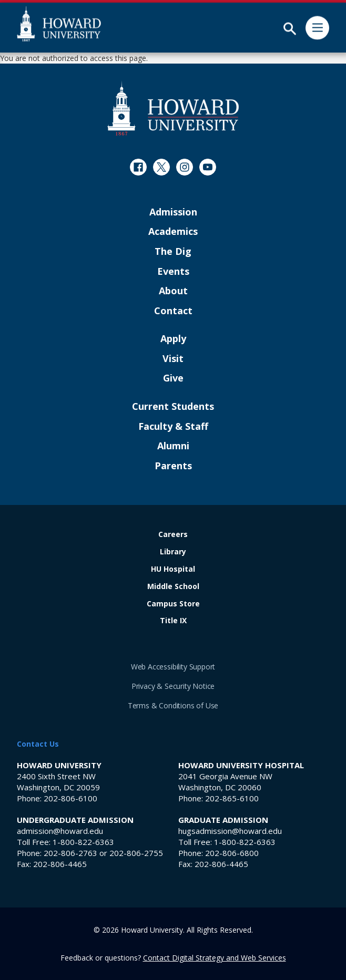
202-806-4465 (60, 864)
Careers (173, 535)
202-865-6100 (232, 798)
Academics (173, 232)
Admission (173, 212)
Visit (173, 359)
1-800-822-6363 (83, 842)
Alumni (173, 446)
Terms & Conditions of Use (173, 705)
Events (173, 272)
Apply (173, 339)
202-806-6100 (70, 798)
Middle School (173, 587)
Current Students (173, 407)
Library (173, 552)
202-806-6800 (232, 853)
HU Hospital (173, 569)
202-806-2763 (70, 853)
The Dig (173, 252)
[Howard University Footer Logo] (173, 108)
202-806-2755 (136, 853)
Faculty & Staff (173, 427)
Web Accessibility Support (173, 667)
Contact (173, 311)
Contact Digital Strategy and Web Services (215, 958)
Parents (173, 466)
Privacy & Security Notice (173, 686)
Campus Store (173, 604)
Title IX (173, 621)
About (173, 291)
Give (173, 378)
